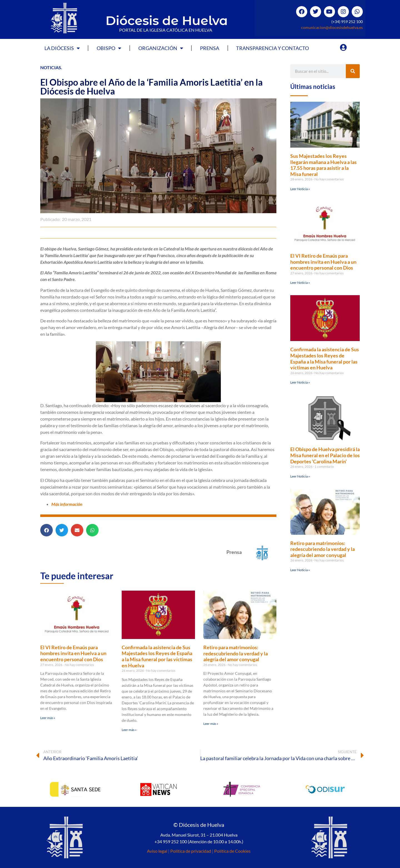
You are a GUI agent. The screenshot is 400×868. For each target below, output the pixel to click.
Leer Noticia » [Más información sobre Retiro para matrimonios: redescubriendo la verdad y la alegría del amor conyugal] (300, 570)
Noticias (51, 67)
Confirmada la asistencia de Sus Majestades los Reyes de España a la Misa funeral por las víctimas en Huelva (157, 656)
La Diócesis (62, 48)
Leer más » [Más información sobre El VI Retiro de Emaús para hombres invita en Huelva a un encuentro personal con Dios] (48, 718)
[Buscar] (353, 71)
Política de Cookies (232, 851)
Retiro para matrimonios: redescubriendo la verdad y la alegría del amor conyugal (236, 653)
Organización (161, 48)
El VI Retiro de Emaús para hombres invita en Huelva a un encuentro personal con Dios (73, 653)
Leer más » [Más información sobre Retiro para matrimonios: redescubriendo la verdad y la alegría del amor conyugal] (211, 724)
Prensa (210, 48)
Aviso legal (157, 851)
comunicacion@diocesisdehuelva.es (332, 27)
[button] (47, 530)
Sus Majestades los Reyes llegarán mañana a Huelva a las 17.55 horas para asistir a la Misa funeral (323, 165)
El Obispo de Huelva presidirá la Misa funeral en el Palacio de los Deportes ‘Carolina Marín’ (325, 455)
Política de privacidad (191, 851)
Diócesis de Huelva (167, 20)
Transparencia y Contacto (272, 48)
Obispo (109, 48)
